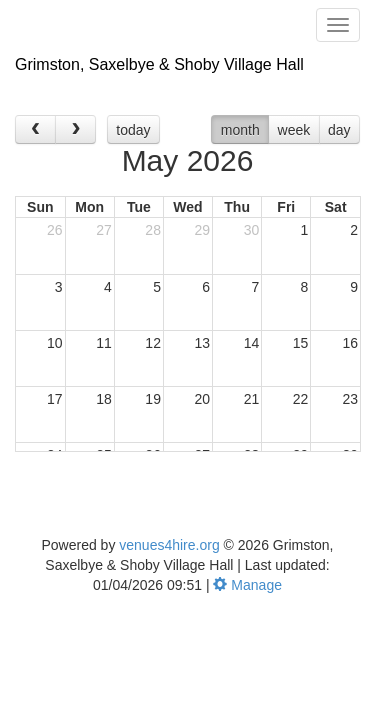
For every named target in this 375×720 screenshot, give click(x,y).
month (240, 130)
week (294, 130)
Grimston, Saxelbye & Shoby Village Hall (159, 64)
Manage (247, 585)
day (339, 130)
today (133, 130)
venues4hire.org (169, 545)
